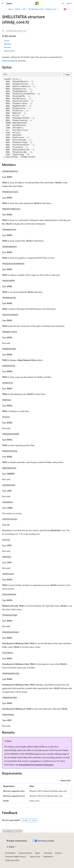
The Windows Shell (36, 9)
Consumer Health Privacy (15, 857)
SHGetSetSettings (10, 61)
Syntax (7, 41)
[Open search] (63, 3)
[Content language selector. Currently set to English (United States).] (17, 841)
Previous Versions (25, 853)
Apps (10, 9)
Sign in (69, 3)
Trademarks (48, 857)
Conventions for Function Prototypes (36, 765)
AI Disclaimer (10, 853)
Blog (37, 853)
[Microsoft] (37, 3)
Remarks (7, 47)
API (24, 9)
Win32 (18, 9)
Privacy (58, 853)
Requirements (9, 51)
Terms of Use (35, 857)
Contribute (48, 853)
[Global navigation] (3, 3)
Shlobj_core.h (51, 9)
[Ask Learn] (65, 9)
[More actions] (70, 9)
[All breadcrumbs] (4, 9)
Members (8, 44)
